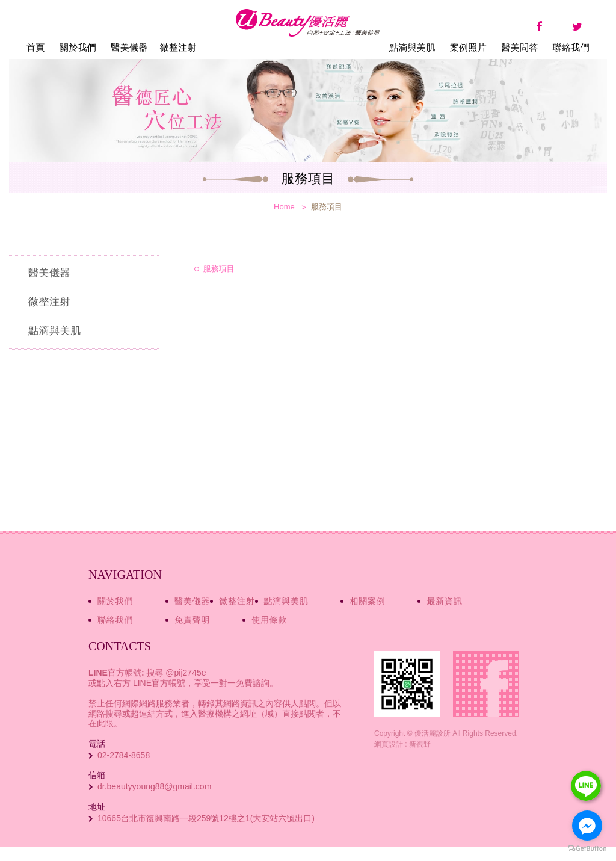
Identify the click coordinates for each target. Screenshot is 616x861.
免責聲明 (192, 620)
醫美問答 (519, 47)
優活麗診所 (308, 39)
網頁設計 (389, 744)
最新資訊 (444, 601)
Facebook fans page (486, 684)
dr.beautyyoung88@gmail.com (154, 786)
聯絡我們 (571, 47)
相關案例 (367, 601)
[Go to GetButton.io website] (587, 849)
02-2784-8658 (124, 755)
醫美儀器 (129, 47)
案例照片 (468, 47)
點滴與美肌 (412, 47)
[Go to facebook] (587, 826)
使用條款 (269, 620)
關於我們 (78, 47)
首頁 (36, 47)
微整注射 (178, 47)
